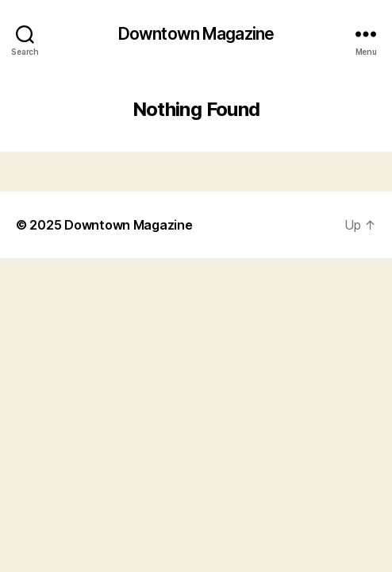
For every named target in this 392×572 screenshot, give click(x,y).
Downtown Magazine (196, 34)
